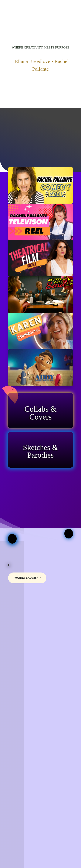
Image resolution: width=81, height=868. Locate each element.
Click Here (40, 427)
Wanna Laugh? (26, 578)
